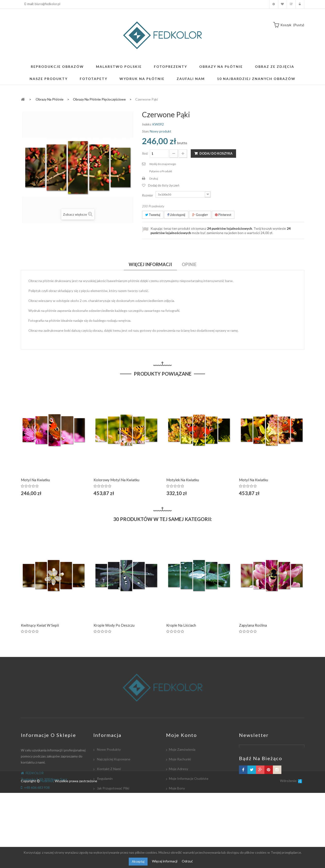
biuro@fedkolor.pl (48, 4)
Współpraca (106, 798)
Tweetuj (153, 215)
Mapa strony (106, 837)
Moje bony (177, 788)
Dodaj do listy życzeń (164, 185)
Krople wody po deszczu (114, 625)
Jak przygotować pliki (113, 788)
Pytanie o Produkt (161, 171)
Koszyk (291, 4)
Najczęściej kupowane (113, 759)
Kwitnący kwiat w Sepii (40, 625)
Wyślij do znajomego (163, 164)
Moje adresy (178, 769)
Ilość (145, 153)
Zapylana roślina (253, 625)
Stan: (146, 131)
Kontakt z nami (108, 769)
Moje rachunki (180, 759)
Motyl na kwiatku (35, 480)
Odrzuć (187, 861)
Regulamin (104, 778)
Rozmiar (148, 195)
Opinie (189, 264)
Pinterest (223, 215)
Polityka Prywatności (112, 827)
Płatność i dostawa (111, 808)
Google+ (200, 215)
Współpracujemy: (110, 817)
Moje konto (274, 4)
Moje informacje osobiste (189, 778)
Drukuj (154, 178)
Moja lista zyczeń (282, 4)
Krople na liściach (181, 625)
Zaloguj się (300, 4)
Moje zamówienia (182, 749)
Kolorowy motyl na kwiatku (116, 480)
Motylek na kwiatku (183, 480)
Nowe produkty (108, 749)
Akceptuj (138, 861)
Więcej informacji (165, 861)
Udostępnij (176, 215)
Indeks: (147, 124)
